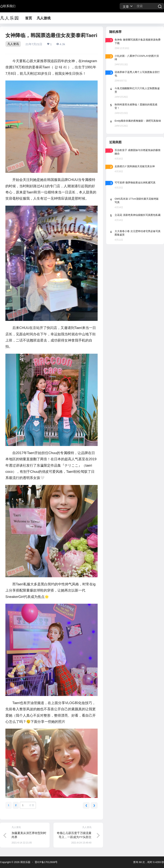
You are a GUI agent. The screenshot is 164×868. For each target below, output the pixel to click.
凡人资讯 (13, 44)
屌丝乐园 (25, 862)
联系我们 (8, 6)
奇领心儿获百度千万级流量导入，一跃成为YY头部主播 (74, 837)
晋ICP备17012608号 (46, 862)
